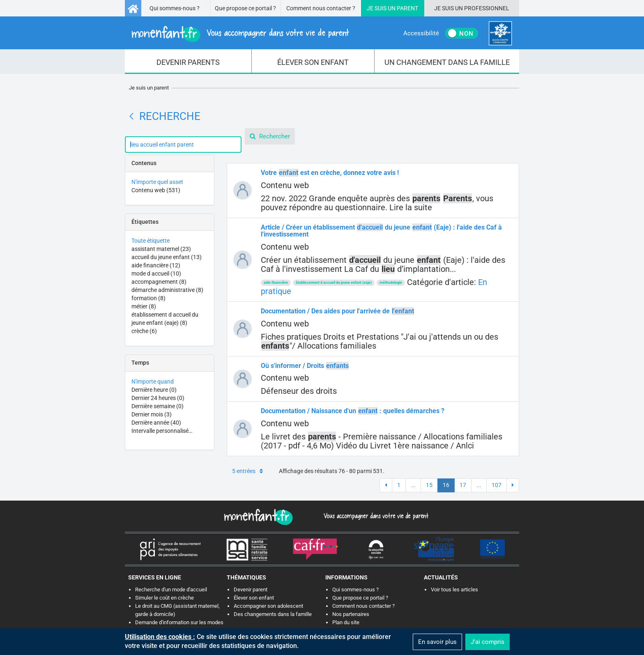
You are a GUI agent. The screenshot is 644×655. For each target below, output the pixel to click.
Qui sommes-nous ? (175, 8)
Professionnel (487, 8)
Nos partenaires (351, 614)
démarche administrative (167, 290)
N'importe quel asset (157, 182)
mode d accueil (156, 273)
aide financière (156, 265)
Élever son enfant (254, 598)
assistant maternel (161, 249)
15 (429, 485)
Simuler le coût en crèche (164, 598)
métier (144, 306)
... (413, 485)
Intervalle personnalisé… (162, 431)
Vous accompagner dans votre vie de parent (375, 516)
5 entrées (247, 471)
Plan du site (346, 622)
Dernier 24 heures (158, 398)
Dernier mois (152, 414)
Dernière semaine (158, 406)
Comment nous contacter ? (321, 8)
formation (148, 298)
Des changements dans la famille (273, 614)
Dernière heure (154, 390)
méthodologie (391, 283)
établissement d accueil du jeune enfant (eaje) (334, 283)
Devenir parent (251, 589)
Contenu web (156, 190)
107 (497, 485)
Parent (407, 8)
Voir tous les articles (454, 589)
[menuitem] (188, 62)
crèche (144, 331)
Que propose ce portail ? (245, 8)
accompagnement (159, 282)
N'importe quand (153, 382)
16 (446, 485)
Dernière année (156, 423)
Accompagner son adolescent (268, 606)
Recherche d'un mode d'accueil (171, 589)
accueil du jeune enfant (167, 257)
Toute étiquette (151, 241)
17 (463, 485)
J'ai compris (488, 642)
